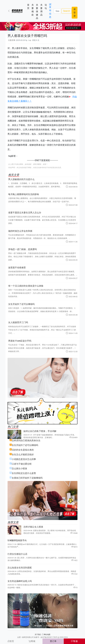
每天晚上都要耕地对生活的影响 (24, 194)
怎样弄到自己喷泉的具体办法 (26, 440)
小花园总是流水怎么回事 (24, 459)
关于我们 (38, 635)
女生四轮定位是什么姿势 (24, 473)
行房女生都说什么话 (17, 554)
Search (67, 11)
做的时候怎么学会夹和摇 (20, 231)
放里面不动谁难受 (17, 268)
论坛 (46, 7)
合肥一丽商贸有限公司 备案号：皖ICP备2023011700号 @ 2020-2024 (42, 637)
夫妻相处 (33, 10)
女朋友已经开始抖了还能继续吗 (27, 478)
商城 (32, 641)
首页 (29, 7)
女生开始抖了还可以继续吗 (21, 304)
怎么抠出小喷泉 (19, 469)
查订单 (53, 641)
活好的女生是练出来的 (23, 450)
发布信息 (50, 11)
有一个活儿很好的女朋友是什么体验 (26, 286)
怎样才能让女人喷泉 (33, 527)
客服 (74, 641)
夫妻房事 (12, 40)
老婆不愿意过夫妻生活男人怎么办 (25, 213)
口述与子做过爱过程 (22, 464)
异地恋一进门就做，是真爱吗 (22, 249)
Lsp (30, 40)
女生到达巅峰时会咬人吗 (20, 581)
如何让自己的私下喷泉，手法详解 (40, 431)
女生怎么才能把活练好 (23, 455)
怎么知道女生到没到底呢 (20, 568)
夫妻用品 (42, 10)
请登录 (75, 13)
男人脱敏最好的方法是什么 (21, 179)
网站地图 (47, 635)
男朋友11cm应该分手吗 (20, 341)
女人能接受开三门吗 (18, 322)
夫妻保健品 (38, 11)
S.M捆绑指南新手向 (17, 540)
